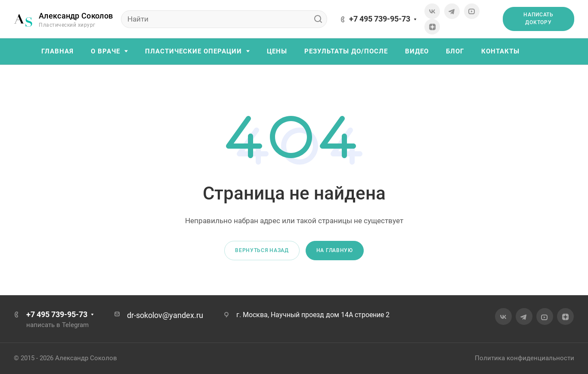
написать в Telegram (57, 325)
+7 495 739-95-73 (380, 19)
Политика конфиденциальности (525, 358)
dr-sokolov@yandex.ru (165, 315)
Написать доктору (538, 18)
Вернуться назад (262, 250)
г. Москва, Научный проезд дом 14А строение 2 (313, 315)
